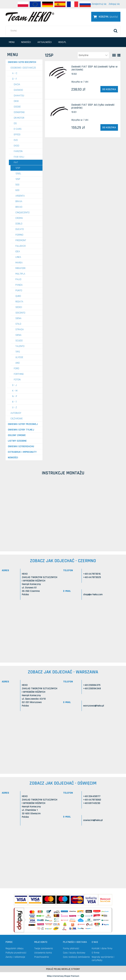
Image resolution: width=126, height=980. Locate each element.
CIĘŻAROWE (17, 419)
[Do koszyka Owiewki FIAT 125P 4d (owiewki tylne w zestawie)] (109, 89)
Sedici (19, 307)
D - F (15, 79)
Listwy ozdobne (17, 441)
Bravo (19, 207)
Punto (19, 290)
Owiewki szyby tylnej (21, 430)
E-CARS (18, 129)
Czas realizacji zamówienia (76, 957)
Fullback (21, 246)
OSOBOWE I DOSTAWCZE (23, 68)
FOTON (17, 380)
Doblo (19, 224)
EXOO (16, 146)
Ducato (20, 229)
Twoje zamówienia (44, 948)
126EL (18, 174)
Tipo (18, 352)
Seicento (20, 313)
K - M (15, 391)
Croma (19, 218)
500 (17, 185)
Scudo (19, 341)
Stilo (18, 324)
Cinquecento (22, 213)
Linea (18, 257)
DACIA (17, 84)
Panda (19, 285)
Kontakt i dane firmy (102, 948)
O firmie (96, 953)
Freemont (21, 240)
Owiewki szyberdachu (21, 446)
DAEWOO (18, 90)
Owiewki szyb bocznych (22, 62)
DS (15, 123)
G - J (14, 385)
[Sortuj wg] (93, 55)
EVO (16, 140)
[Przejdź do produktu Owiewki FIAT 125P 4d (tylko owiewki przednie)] (59, 111)
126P (18, 179)
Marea (19, 263)
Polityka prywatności (16, 953)
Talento (20, 346)
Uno (18, 363)
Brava (19, 201)
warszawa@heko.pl (94, 706)
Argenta (20, 196)
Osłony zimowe (17, 435)
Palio (18, 279)
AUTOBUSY (16, 413)
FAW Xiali (19, 157)
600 (17, 190)
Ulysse (19, 357)
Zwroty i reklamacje (15, 957)
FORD (16, 368)
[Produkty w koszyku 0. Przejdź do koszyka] (106, 17)
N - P (15, 396)
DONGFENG (19, 112)
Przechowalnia (42, 957)
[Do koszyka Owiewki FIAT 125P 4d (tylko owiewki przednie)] (109, 127)
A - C (15, 73)
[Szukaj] (115, 31)
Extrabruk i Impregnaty (22, 452)
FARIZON (18, 151)
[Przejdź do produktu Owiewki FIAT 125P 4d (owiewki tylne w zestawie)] (59, 73)
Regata (19, 302)
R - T (14, 402)
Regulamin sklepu (15, 948)
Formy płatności (71, 948)
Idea (18, 252)
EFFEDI (17, 135)
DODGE (17, 107)
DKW (16, 101)
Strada (20, 329)
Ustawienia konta (43, 953)
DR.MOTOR (19, 118)
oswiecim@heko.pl (93, 820)
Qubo (18, 296)
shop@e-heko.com (93, 595)
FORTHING (19, 374)
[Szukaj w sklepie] (63, 31)
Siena (18, 318)
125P (18, 168)
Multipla (20, 274)
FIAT (16, 162)
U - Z (15, 407)
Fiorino (19, 235)
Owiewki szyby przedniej (23, 424)
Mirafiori (20, 268)
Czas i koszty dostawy (74, 953)
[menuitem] (12, 42)
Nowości (13, 458)
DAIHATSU (19, 96)
